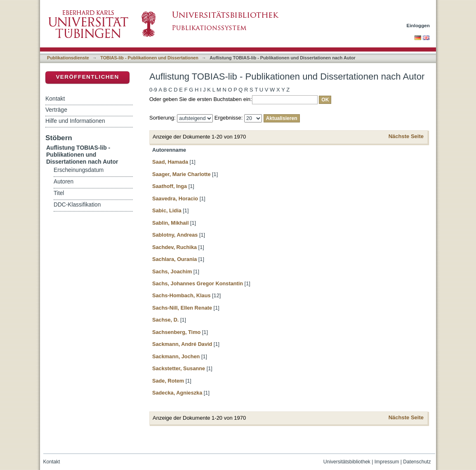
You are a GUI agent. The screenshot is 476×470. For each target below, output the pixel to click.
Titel (59, 193)
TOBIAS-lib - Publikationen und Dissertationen (149, 58)
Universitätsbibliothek (347, 462)
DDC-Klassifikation (77, 205)
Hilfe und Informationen (75, 121)
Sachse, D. (165, 320)
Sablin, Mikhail (170, 223)
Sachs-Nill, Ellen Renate (182, 308)
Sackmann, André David (182, 344)
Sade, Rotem (168, 381)
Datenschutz (417, 462)
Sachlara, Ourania (174, 259)
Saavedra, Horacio (175, 199)
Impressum (387, 462)
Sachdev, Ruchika (174, 247)
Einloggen (418, 25)
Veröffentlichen (87, 77)
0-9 (153, 90)
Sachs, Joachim (172, 271)
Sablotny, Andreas (175, 235)
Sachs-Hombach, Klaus (181, 295)
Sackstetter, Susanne (179, 368)
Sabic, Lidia (167, 210)
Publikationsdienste (68, 58)
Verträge (56, 110)
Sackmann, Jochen (176, 356)
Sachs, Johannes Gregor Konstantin (198, 283)
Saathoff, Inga (170, 186)
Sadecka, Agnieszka (177, 393)
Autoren (64, 182)
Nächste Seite (406, 136)
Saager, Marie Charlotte (181, 174)
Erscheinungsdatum (79, 170)
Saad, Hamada (170, 162)
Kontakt (55, 99)
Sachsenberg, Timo (176, 332)
